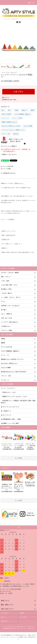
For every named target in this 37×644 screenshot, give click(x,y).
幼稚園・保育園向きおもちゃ (9, 122)
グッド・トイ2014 (17, 118)
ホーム (3, 72)
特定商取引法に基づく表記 (9, 100)
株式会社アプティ (10, 635)
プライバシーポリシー (22, 629)
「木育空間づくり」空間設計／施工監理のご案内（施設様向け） (18, 402)
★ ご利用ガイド (6, 411)
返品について (6, 97)
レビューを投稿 (5, 169)
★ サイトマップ (6, 415)
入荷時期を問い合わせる (8, 173)
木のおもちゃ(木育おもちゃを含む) (11, 126)
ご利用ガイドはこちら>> (9, 154)
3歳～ (3, 110)
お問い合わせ (4, 621)
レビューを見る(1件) (7, 166)
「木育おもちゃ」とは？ (9, 392)
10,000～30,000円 (6, 114)
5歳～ (10, 110)
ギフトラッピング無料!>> (9, 146)
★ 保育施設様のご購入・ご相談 (11, 419)
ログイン (3, 617)
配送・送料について (22, 627)
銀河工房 (16, 134)
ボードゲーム (14, 72)
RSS (29, 629)
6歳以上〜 (25, 110)
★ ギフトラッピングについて (10, 407)
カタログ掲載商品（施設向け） (23, 114)
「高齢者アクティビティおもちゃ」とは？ (14, 396)
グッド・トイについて (8, 388)
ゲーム (8, 72)
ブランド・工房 (6, 134)
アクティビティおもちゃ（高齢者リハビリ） (13, 130)
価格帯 (33, 110)
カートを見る (23, 617)
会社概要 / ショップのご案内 (10, 423)
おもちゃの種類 (28, 126)
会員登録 (22, 613)
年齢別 (16, 110)
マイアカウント (5, 613)
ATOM (32, 629)
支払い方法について (12, 627)
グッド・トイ (5, 118)
